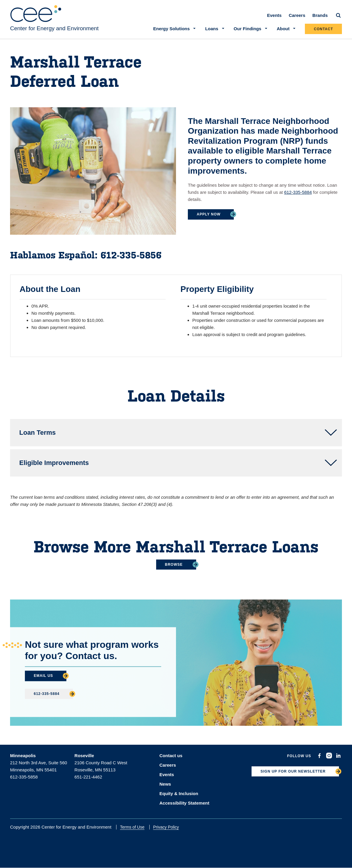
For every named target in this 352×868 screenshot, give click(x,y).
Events (274, 15)
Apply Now (209, 214)
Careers (297, 15)
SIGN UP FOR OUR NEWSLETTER (293, 771)
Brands (320, 15)
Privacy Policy (166, 827)
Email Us (43, 676)
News (165, 784)
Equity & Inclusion (179, 793)
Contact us (171, 756)
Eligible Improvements (54, 463)
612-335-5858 (24, 777)
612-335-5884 (298, 192)
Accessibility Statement (184, 803)
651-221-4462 (88, 777)
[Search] (338, 15)
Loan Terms (37, 433)
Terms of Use (132, 827)
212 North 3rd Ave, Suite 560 (39, 763)
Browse (174, 565)
